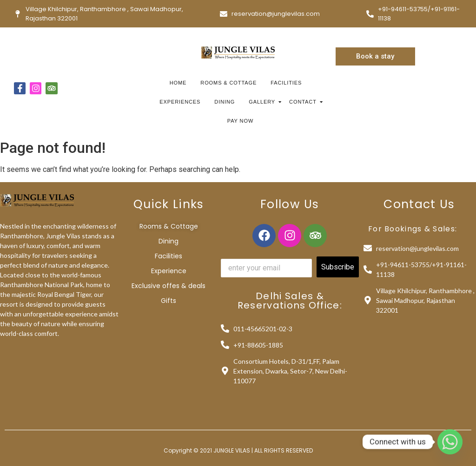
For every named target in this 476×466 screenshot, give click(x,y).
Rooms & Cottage (228, 83)
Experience (169, 271)
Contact (304, 102)
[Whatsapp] (450, 442)
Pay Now (240, 121)
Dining (225, 102)
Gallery (263, 102)
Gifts (169, 301)
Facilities (286, 83)
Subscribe (338, 267)
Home (178, 83)
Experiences (180, 102)
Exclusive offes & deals (169, 286)
